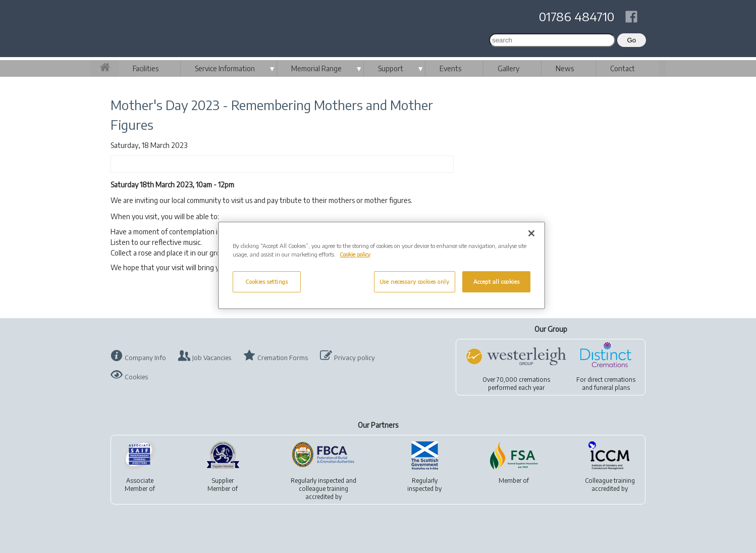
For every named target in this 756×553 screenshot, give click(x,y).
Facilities (146, 68)
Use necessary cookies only (415, 282)
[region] (382, 265)
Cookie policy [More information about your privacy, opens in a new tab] (355, 254)
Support (391, 68)
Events (450, 68)
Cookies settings (266, 282)
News (565, 68)
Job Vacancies (212, 358)
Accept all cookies (496, 282)
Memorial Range (316, 68)
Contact (623, 68)
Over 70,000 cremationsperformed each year (516, 384)
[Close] (531, 233)
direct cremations (611, 380)
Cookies (136, 377)
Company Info (145, 358)
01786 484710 (577, 16)
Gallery (508, 68)
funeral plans (612, 388)
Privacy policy (355, 358)
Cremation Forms (283, 358)
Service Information (225, 68)
